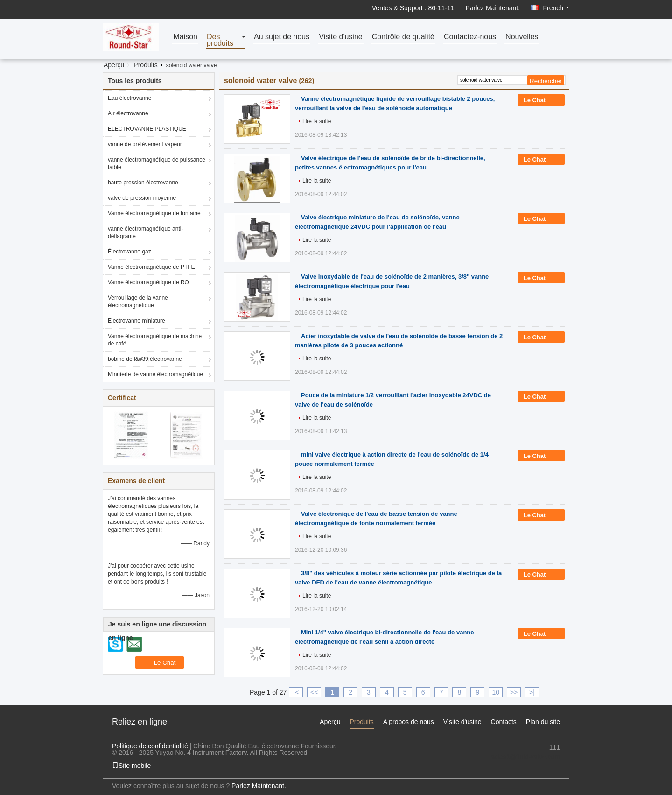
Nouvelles (522, 37)
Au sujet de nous (282, 37)
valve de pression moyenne (142, 198)
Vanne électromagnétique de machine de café (155, 340)
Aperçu (114, 65)
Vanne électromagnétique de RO (148, 282)
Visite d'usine (340, 37)
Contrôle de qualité (403, 37)
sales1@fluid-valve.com (525, 757)
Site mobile (131, 766)
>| (532, 692)
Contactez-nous (470, 37)
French (556, 8)
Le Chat (541, 100)
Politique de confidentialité (150, 746)
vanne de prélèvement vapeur (145, 144)
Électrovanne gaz (129, 252)
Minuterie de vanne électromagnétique (155, 374)
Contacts (504, 722)
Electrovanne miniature (136, 321)
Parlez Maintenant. (493, 8)
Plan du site (543, 722)
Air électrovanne (128, 113)
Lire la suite (317, 121)
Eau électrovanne (129, 98)
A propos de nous (409, 722)
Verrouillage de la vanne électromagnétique (138, 302)
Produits (145, 65)
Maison (185, 37)
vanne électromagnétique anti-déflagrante (145, 232)
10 (496, 692)
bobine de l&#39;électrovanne (145, 359)
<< (314, 692)
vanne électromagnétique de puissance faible (157, 163)
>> (514, 692)
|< (296, 692)
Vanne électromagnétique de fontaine (154, 213)
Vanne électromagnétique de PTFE (151, 267)
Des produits (220, 40)
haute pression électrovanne (143, 183)
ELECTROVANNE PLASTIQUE (147, 129)
